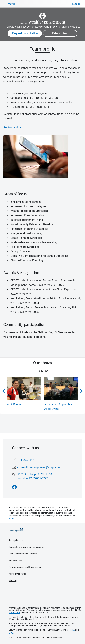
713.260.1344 (26, 460)
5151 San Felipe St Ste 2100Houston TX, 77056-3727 (35, 476)
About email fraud (17, 573)
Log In (76, 4)
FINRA (72, 630)
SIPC (11, 633)
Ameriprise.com (16, 540)
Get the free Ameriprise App (45, 598)
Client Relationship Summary (23, 553)
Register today (12, 128)
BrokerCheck (14, 612)
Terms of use (15, 560)
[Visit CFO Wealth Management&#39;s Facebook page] (15, 487)
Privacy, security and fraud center (25, 567)
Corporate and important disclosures (26, 547)
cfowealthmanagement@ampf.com (39, 467)
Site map (13, 580)
